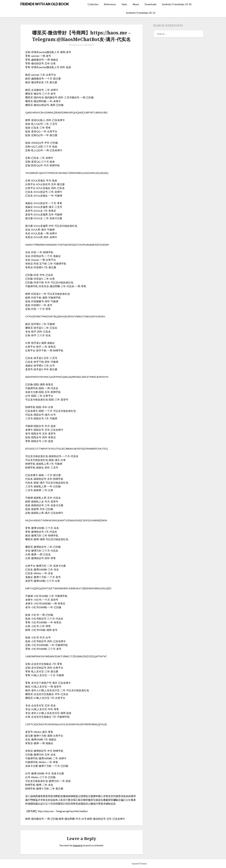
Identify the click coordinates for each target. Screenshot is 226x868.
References (110, 4)
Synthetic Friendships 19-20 (177, 4)
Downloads (151, 4)
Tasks (124, 4)
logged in (78, 845)
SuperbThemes (139, 864)
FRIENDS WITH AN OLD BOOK (45, 4)
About (136, 4)
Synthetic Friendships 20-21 (141, 13)
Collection (93, 4)
